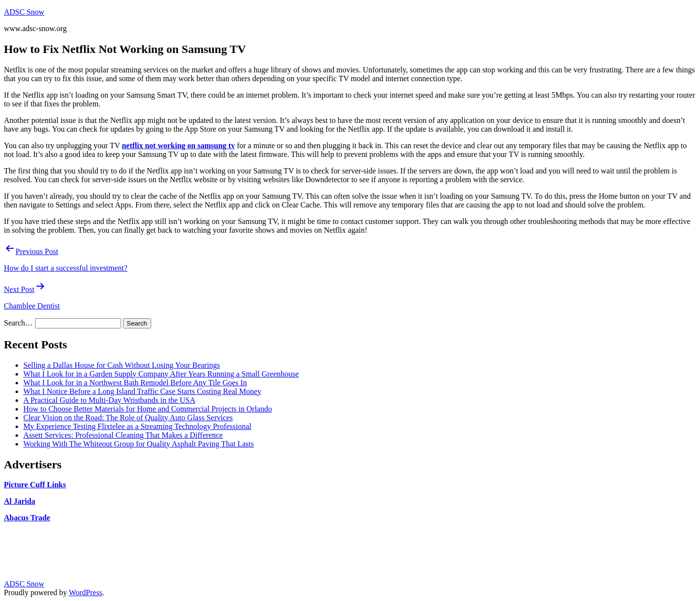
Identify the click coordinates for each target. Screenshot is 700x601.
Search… (18, 323)
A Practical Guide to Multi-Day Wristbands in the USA (109, 400)
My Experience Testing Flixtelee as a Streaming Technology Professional (137, 426)
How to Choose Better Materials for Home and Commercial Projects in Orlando (148, 409)
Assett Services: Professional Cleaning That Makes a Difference (123, 435)
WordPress (85, 592)
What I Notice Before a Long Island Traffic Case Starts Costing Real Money (142, 391)
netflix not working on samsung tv (178, 146)
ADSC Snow (24, 12)
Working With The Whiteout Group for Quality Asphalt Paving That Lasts (139, 444)
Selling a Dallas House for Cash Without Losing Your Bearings (122, 365)
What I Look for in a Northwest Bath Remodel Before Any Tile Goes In (135, 383)
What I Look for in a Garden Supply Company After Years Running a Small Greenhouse (161, 374)
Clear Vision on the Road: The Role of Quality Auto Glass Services (128, 418)
